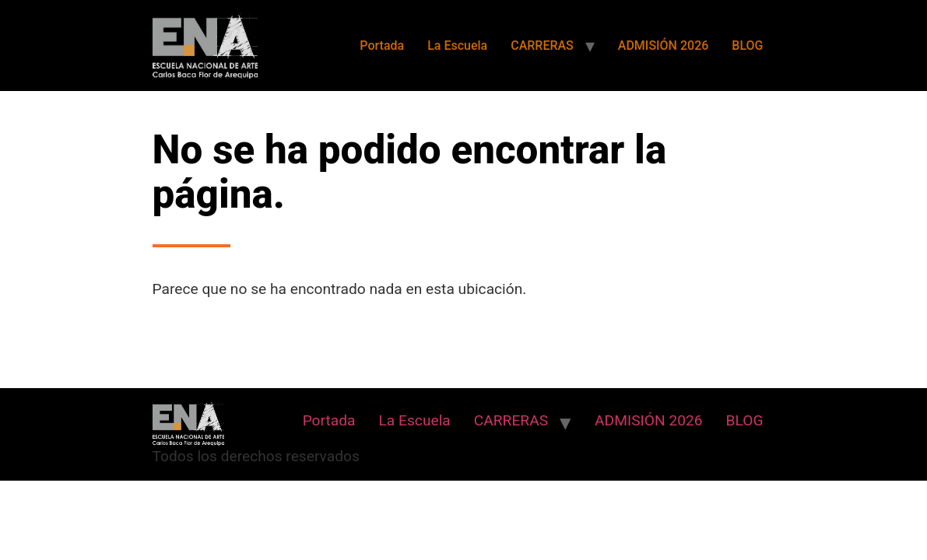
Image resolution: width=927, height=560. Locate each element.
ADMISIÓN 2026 (664, 45)
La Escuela (457, 45)
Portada (382, 45)
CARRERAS (542, 45)
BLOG (747, 45)
